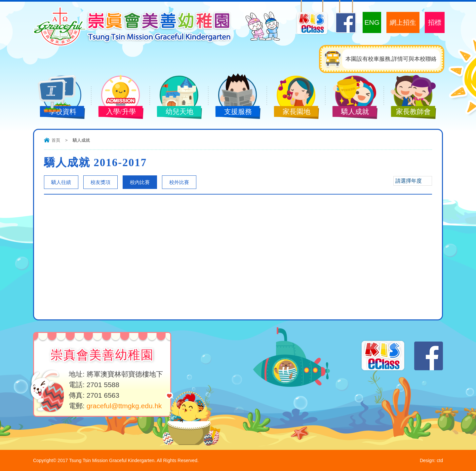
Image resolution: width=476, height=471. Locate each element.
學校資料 (57, 112)
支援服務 (233, 112)
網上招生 (403, 22)
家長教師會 (408, 112)
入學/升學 (116, 112)
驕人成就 (350, 112)
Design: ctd (431, 460)
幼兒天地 (174, 112)
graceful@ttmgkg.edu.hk (124, 406)
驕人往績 (61, 182)
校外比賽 (179, 182)
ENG (372, 22)
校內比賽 (140, 182)
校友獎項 (100, 182)
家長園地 (291, 112)
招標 (435, 22)
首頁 (56, 140)
